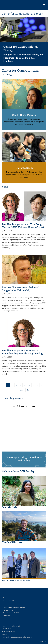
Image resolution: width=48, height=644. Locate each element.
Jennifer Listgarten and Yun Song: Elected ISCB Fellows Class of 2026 (23, 226)
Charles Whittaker (13, 542)
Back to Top (42, 641)
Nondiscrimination (8, 632)
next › (23, 390)
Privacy (5, 634)
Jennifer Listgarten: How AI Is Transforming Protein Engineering (22, 352)
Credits (12, 601)
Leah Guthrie (9, 507)
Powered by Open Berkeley (11, 626)
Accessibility (6, 629)
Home (5, 601)
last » (30, 390)
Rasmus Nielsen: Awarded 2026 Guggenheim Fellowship (20, 289)
